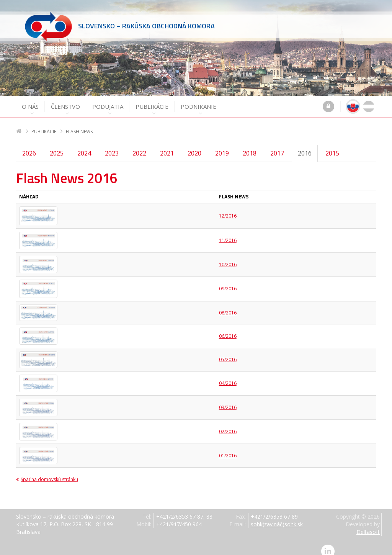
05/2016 (228, 353)
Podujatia (108, 102)
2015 (332, 146)
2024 (84, 146)
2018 (250, 146)
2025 (57, 146)
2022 (139, 146)
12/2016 (228, 209)
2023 (112, 146)
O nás (30, 102)
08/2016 (228, 306)
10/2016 (228, 258)
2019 (222, 146)
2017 (277, 146)
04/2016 (228, 376)
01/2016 (228, 449)
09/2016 (228, 282)
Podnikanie (198, 102)
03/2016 (228, 400)
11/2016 (228, 233)
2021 (167, 146)
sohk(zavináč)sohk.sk (277, 517)
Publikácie (152, 102)
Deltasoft (368, 525)
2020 (194, 146)
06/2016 (228, 329)
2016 (305, 146)
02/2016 (228, 425)
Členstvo (65, 102)
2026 (29, 146)
